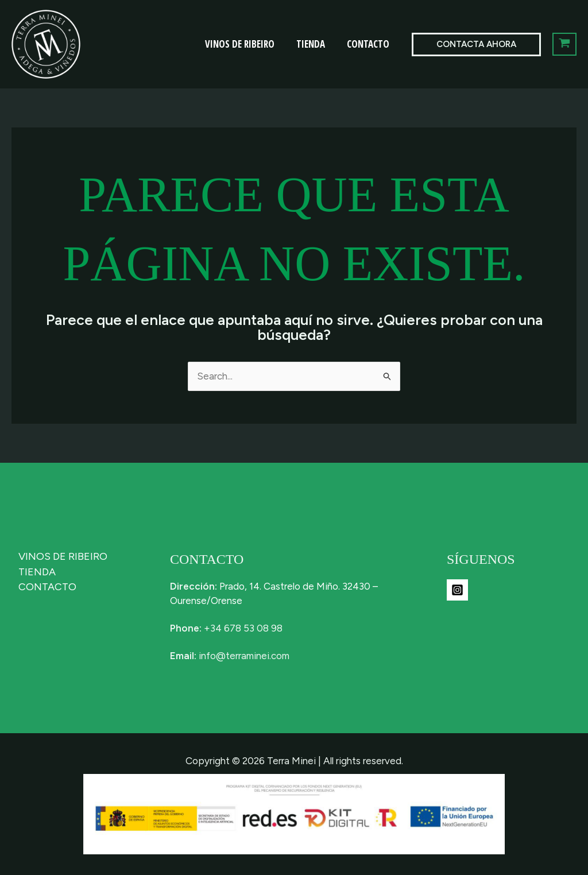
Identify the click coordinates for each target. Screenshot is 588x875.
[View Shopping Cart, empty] (564, 44)
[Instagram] (457, 590)
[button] (476, 44)
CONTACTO (369, 44)
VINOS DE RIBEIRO (245, 44)
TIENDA (314, 44)
